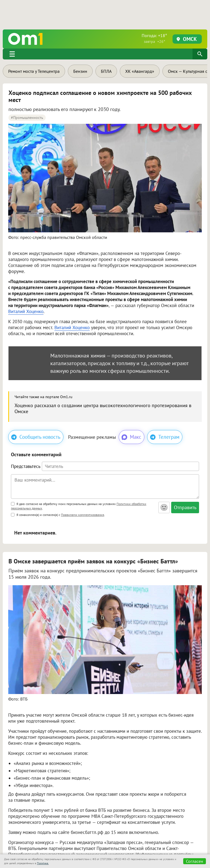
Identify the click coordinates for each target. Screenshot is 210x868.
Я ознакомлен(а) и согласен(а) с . (58, 515)
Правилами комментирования (83, 515)
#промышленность (27, 118)
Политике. (43, 863)
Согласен (195, 861)
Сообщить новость (36, 437)
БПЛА (106, 71)
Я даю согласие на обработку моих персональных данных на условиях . (79, 506)
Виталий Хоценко (26, 311)
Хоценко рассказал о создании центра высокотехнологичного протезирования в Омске (103, 408)
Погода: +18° (154, 38)
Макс (131, 437)
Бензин (80, 71)
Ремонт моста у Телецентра (34, 71)
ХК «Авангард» (140, 71)
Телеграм (165, 437)
